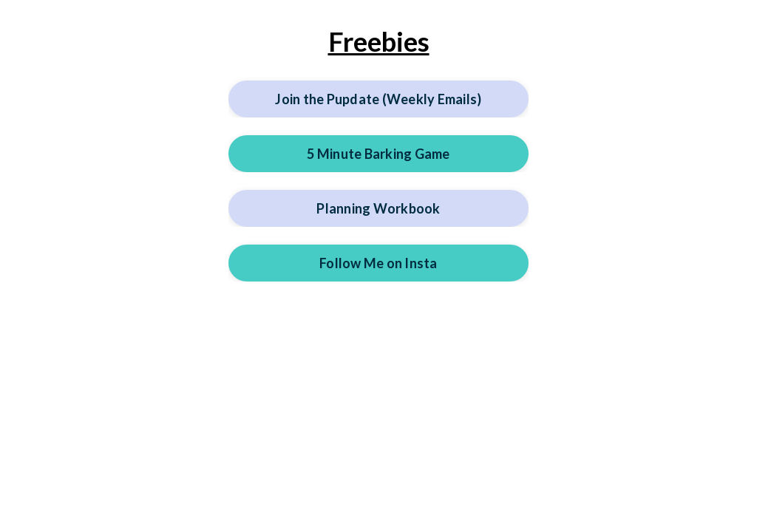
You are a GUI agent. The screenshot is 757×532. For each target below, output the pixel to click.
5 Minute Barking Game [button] (378, 154)
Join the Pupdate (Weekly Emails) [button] (378, 99)
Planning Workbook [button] (378, 208)
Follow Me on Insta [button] (378, 263)
